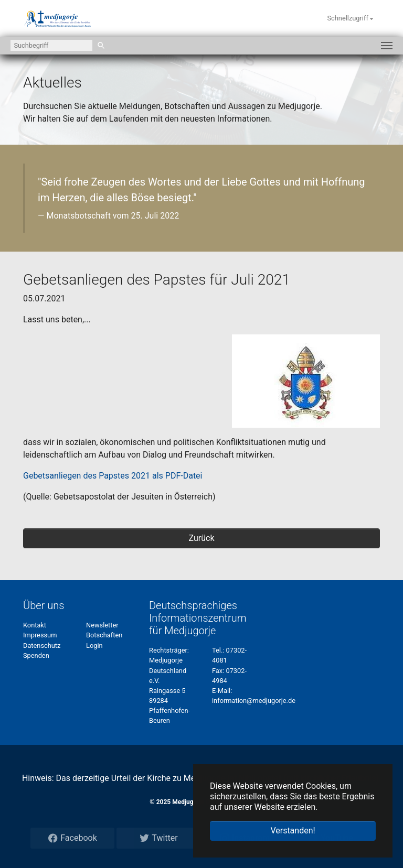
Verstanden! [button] (293, 831)
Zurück (202, 538)
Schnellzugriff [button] (348, 18)
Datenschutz (42, 645)
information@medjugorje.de (254, 701)
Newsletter (102, 625)
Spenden (36, 655)
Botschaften (104, 635)
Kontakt (35, 625)
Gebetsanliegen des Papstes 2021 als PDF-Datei (113, 476)
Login (94, 645)
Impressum (40, 635)
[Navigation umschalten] (387, 46)
